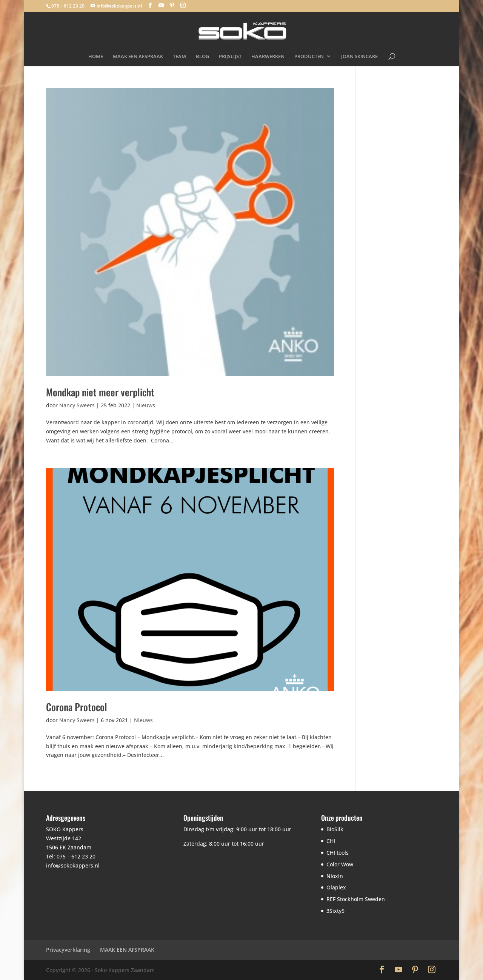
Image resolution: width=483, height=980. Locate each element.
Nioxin (335, 876)
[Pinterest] (172, 5)
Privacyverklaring (68, 950)
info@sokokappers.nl (73, 865)
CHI (331, 841)
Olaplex (336, 887)
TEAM (179, 57)
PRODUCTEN (309, 57)
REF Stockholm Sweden (356, 899)
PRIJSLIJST (230, 57)
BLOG (202, 57)
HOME (96, 57)
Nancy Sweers (77, 405)
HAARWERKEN (268, 57)
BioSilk (335, 829)
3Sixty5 (335, 911)
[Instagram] (183, 5)
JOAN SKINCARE (359, 57)
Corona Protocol (77, 707)
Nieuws (146, 405)
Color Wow (340, 864)
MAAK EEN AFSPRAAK (138, 57)
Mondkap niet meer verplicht (100, 392)
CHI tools (338, 853)
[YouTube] (161, 5)
